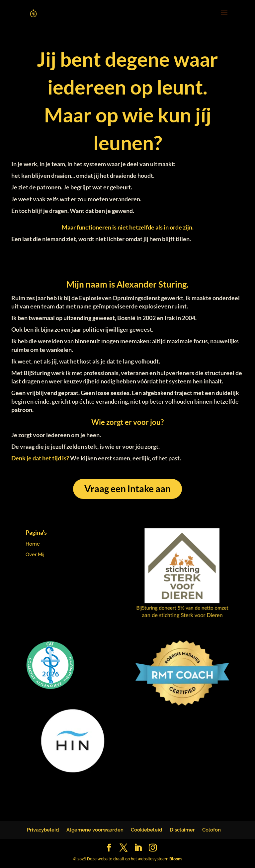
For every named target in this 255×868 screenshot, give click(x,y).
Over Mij (35, 555)
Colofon (212, 830)
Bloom (175, 859)
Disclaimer (182, 830)
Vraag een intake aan (127, 489)
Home (33, 544)
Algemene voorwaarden (95, 830)
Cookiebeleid (147, 830)
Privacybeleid (43, 830)
